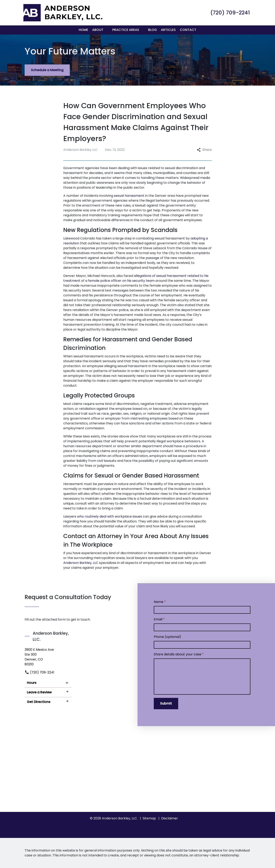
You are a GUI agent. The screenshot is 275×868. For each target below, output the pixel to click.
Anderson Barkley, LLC (81, 563)
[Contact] (188, 30)
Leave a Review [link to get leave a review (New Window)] (48, 692)
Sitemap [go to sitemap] (149, 818)
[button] (106, 30)
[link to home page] (62, 13)
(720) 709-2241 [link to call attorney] (39, 672)
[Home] (83, 30)
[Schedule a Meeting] (47, 70)
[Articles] (168, 30)
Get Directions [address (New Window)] (48, 702)
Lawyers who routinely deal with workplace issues (103, 516)
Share (204, 150)
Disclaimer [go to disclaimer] (170, 818)
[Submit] (166, 704)
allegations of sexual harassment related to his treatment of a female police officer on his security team (136, 278)
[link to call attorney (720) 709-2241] (230, 13)
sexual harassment (129, 196)
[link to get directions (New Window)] (48, 657)
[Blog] (152, 30)
